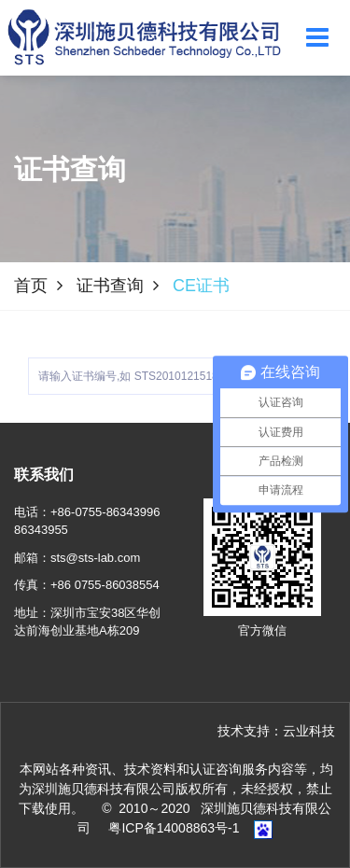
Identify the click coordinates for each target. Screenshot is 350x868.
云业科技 (309, 731)
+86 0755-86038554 (105, 585)
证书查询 (110, 286)
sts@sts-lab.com (95, 558)
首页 (31, 286)
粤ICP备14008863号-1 (174, 828)
